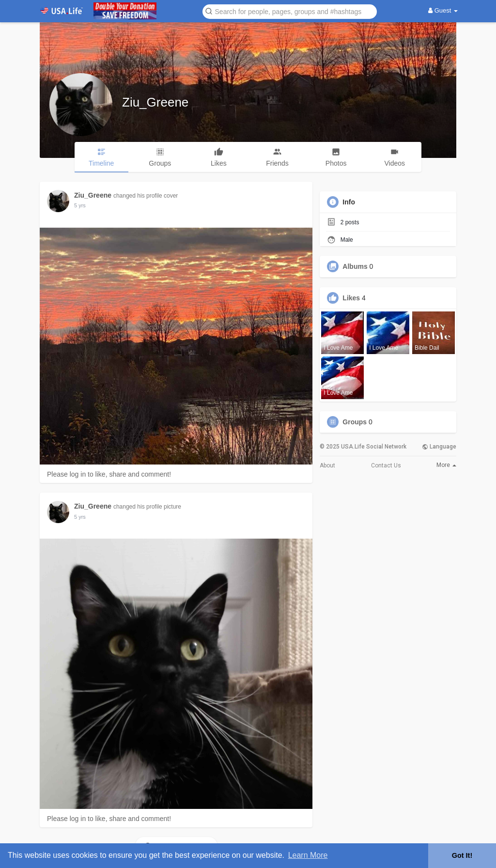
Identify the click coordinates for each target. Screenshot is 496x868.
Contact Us (386, 465)
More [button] (446, 465)
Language (439, 447)
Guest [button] (443, 10)
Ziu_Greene (155, 102)
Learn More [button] (308, 855)
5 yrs (80, 205)
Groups (355, 422)
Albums (355, 266)
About (327, 465)
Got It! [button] (462, 855)
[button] (290, 11)
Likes (351, 298)
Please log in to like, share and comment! (109, 474)
